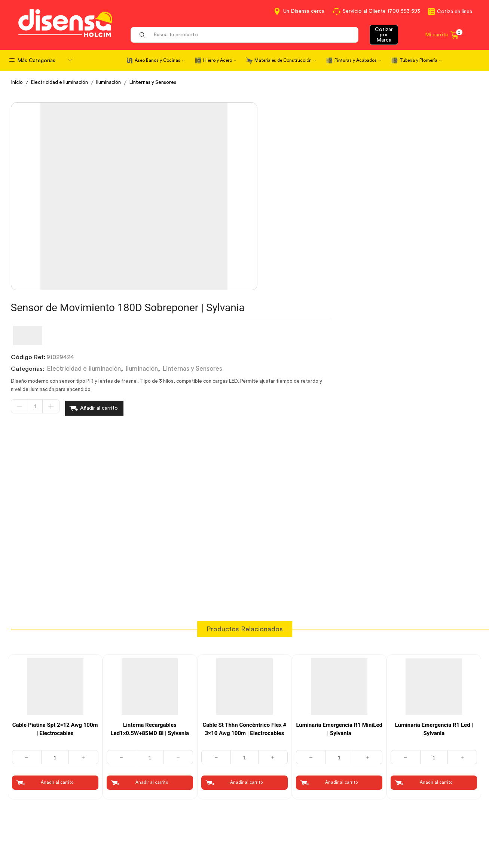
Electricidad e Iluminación (62, 82)
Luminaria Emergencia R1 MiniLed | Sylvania (339, 592)
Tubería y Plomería (421, 60)
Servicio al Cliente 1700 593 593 (381, 11)
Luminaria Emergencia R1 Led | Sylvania (434, 592)
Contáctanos (269, 795)
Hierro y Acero (220, 60)
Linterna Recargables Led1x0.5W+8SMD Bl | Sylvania (150, 592)
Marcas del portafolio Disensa (411, 809)
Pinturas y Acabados (358, 60)
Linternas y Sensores (160, 82)
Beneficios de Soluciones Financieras (301, 837)
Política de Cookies (157, 836)
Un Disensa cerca (304, 11)
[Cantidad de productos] (227, 208)
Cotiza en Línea (152, 795)
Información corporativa (404, 795)
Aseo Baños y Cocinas (160, 60)
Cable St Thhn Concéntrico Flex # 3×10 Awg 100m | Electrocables (244, 592)
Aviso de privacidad (158, 822)
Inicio (18, 82)
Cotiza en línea (455, 12)
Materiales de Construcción (285, 60)
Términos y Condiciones (164, 809)
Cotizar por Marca (384, 35)
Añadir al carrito (291, 208)
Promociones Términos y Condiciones (422, 822)
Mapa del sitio (389, 836)
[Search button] (142, 35)
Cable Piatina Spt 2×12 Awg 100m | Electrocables (55, 592)
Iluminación (114, 82)
